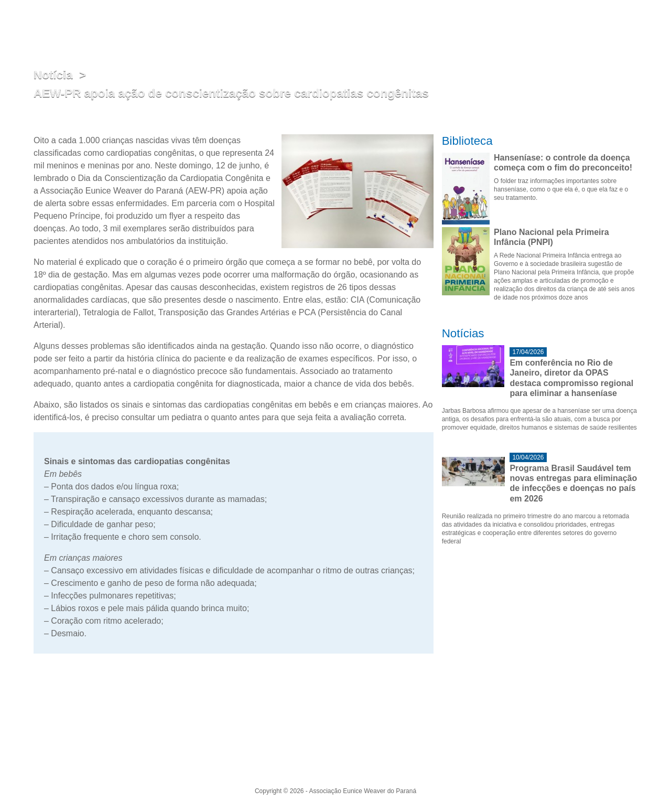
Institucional (323, 31)
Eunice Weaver (410, 31)
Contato (625, 31)
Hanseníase (462, 31)
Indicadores (508, 31)
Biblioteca (587, 31)
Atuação (364, 31)
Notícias (549, 31)
